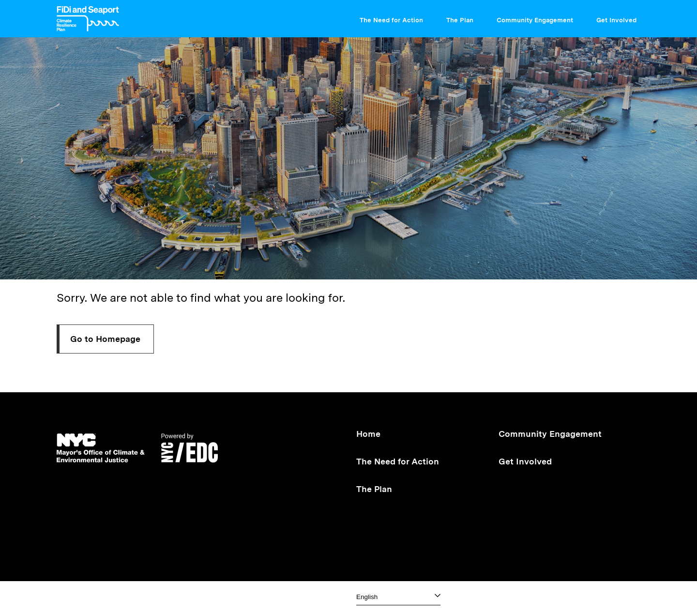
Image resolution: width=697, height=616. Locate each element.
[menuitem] (395, 19)
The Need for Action (395, 17)
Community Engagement (539, 17)
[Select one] (398, 597)
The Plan (464, 17)
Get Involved (620, 17)
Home (368, 434)
